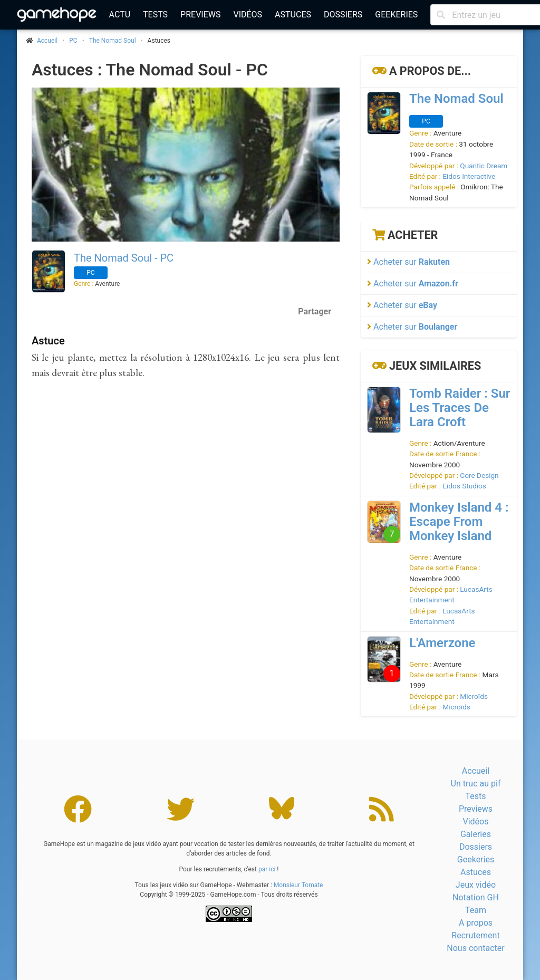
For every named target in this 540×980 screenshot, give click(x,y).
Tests (155, 15)
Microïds (474, 696)
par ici (267, 869)
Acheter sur (408, 262)
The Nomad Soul (113, 41)
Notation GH (476, 897)
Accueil (476, 771)
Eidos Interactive (469, 176)
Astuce (48, 341)
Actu (120, 15)
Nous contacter (475, 948)
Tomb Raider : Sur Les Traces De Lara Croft (460, 408)
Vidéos (248, 15)
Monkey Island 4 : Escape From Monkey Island (459, 522)
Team (476, 910)
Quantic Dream (484, 166)
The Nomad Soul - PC (124, 258)
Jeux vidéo (476, 885)
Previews (200, 15)
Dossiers (343, 15)
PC (73, 41)
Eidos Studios (464, 486)
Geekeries (396, 15)
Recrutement (475, 935)
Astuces (293, 15)
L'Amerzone (442, 643)
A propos (476, 923)
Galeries (476, 834)
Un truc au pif (476, 784)
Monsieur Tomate (298, 885)
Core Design (479, 475)
